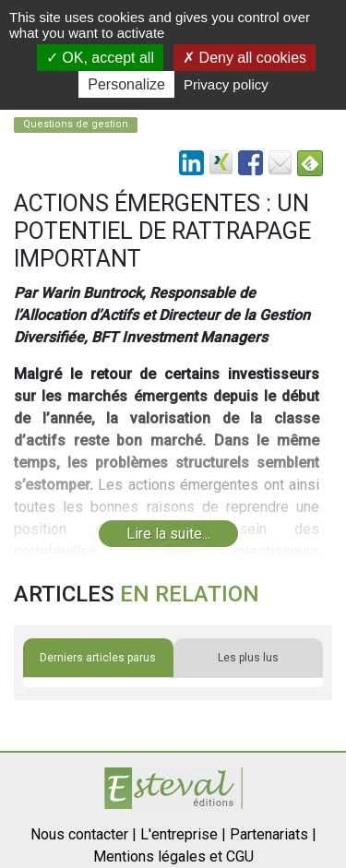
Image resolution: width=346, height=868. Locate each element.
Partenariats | (273, 834)
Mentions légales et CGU (173, 856)
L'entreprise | (183, 834)
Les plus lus (248, 658)
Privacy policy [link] (226, 84)
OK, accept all (100, 58)
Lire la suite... (168, 534)
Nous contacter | (84, 834)
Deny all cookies (245, 58)
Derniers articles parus (98, 658)
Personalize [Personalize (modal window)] (126, 84)
